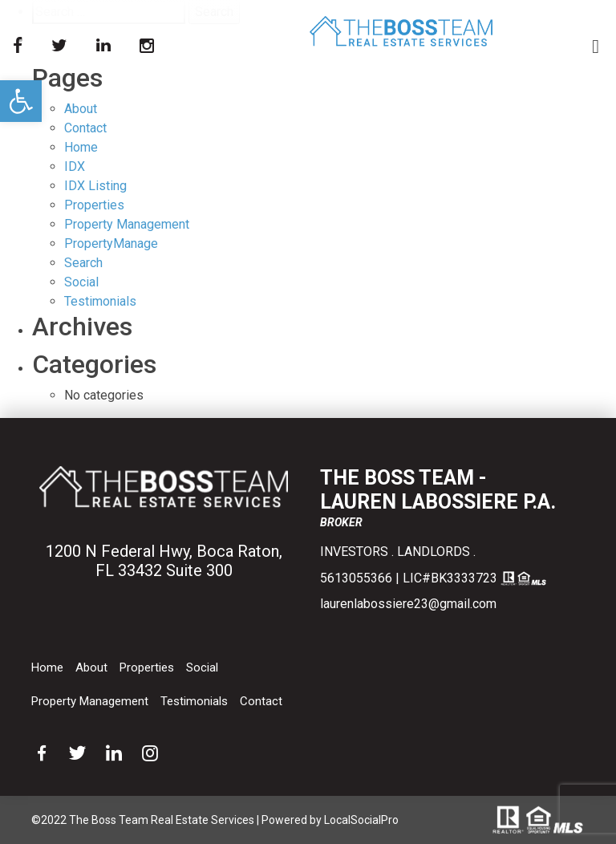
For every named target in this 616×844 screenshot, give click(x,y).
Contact (85, 128)
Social (202, 667)
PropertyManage (111, 243)
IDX (75, 166)
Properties (94, 205)
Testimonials (194, 701)
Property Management (127, 224)
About (81, 109)
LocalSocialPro (361, 820)
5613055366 (356, 578)
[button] (21, 101)
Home (81, 147)
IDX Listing (95, 186)
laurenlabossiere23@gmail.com (408, 604)
